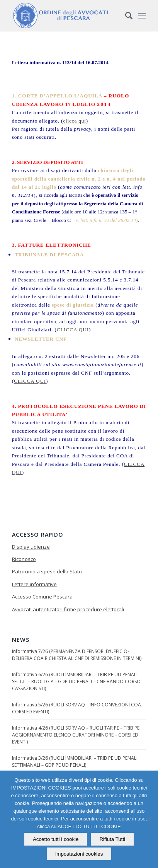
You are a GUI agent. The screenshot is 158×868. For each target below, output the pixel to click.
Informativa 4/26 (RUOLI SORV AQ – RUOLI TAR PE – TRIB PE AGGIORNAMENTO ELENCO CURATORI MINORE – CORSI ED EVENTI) (76, 735)
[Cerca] (125, 15)
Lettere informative (34, 584)
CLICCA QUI (73, 330)
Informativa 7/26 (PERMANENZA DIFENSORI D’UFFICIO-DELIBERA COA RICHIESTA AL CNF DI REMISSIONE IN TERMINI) (77, 655)
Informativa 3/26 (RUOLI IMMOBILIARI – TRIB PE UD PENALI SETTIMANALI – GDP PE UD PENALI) (75, 761)
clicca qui (74, 121)
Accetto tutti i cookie (56, 839)
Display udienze (31, 547)
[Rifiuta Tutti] (148, 819)
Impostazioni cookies (79, 854)
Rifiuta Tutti (112, 839)
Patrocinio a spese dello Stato (47, 571)
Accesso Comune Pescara (42, 597)
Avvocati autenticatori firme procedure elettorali (68, 609)
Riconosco (24, 559)
